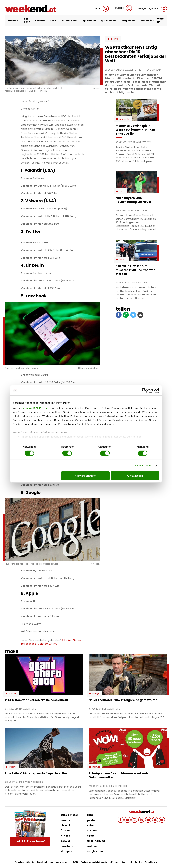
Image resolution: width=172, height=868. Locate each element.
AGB (75, 862)
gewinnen (90, 21)
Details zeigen (144, 466)
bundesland (70, 21)
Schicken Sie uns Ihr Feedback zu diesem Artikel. (51, 642)
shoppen (66, 851)
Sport (122, 191)
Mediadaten (45, 862)
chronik (66, 825)
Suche (101, 9)
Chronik (123, 260)
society (40, 21)
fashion (66, 830)
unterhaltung (96, 841)
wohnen (92, 846)
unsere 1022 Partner (36, 408)
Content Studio (25, 862)
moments (124, 119)
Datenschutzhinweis (94, 862)
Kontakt (127, 862)
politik (91, 820)
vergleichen (95, 851)
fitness (65, 836)
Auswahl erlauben (85, 476)
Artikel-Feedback (146, 862)
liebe (90, 815)
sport (91, 836)
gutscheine (108, 21)
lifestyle (13, 21)
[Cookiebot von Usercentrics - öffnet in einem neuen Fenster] (144, 390)
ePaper (114, 862)
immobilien (147, 21)
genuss (65, 841)
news (53, 21)
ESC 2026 (27, 21)
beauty (65, 820)
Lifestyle (114, 39)
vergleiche (128, 21)
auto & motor (69, 815)
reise (90, 825)
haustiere (67, 846)
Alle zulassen (135, 476)
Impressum (63, 862)
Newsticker (123, 8)
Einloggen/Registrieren (152, 9)
